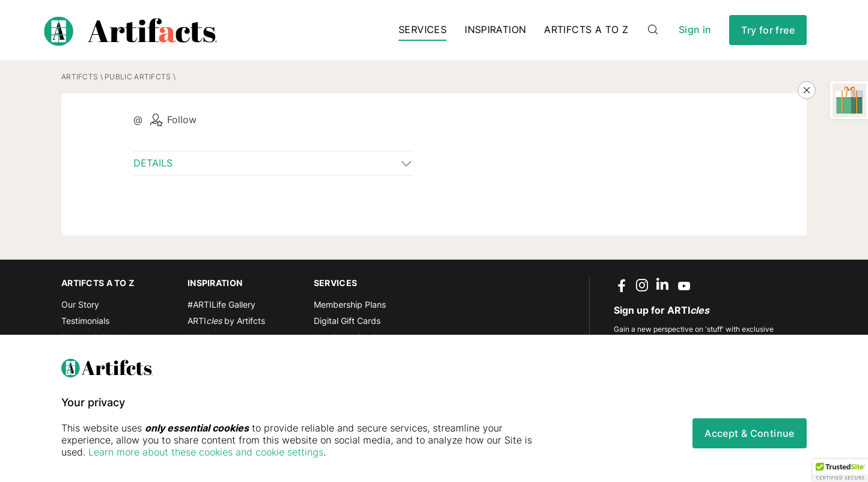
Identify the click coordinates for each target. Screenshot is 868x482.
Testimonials (85, 321)
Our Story (80, 304)
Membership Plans (350, 304)
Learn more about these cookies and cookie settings (206, 452)
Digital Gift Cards (347, 321)
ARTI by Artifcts (226, 321)
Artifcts (80, 77)
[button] (840, 471)
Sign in (695, 30)
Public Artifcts (138, 77)
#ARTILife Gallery (222, 304)
